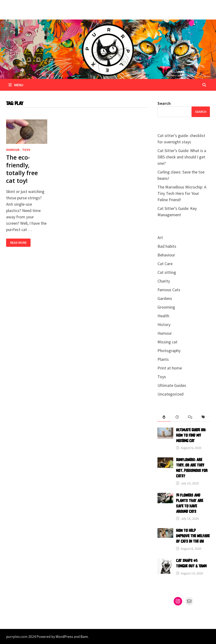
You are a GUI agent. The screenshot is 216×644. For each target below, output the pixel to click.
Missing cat (167, 342)
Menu (16, 85)
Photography (169, 351)
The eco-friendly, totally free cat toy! (22, 169)
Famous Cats (169, 290)
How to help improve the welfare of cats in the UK (193, 536)
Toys (26, 150)
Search (164, 103)
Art (160, 238)
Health (163, 316)
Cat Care (165, 264)
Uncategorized (171, 394)
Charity (164, 281)
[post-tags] (203, 417)
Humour (13, 150)
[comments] (190, 417)
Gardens (165, 298)
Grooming (166, 307)
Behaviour (166, 255)
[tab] (164, 417)
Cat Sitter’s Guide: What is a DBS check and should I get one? (182, 157)
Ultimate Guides (172, 385)
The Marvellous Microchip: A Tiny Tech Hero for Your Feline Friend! (182, 193)
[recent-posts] (177, 417)
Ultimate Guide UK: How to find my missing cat (191, 436)
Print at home (170, 368)
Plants (163, 359)
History (164, 324)
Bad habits (167, 246)
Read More (18, 243)
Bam (84, 636)
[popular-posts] (164, 417)
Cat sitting (167, 272)
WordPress (64, 636)
